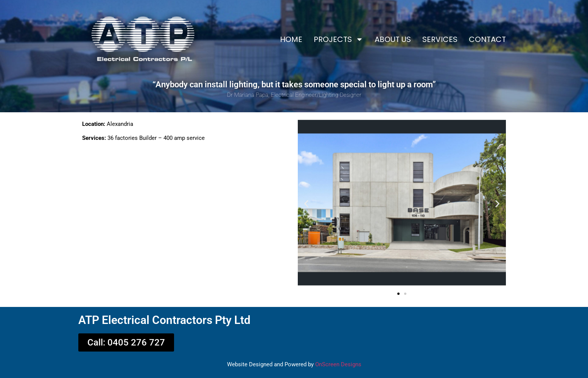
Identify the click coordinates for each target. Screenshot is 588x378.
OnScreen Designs (338, 364)
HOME (291, 39)
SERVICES (440, 39)
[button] (306, 204)
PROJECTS (338, 39)
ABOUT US (393, 39)
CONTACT (487, 39)
